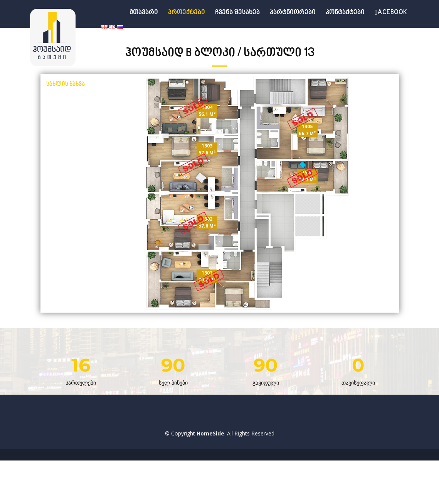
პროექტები (187, 13)
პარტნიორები (293, 13)
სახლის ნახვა (66, 85)
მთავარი (144, 13)
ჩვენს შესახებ (237, 13)
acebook (391, 13)
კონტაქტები (345, 13)
